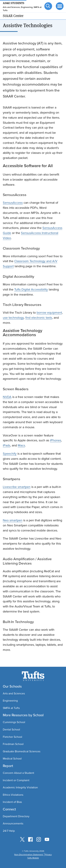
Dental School (11, 729)
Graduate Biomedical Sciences (22, 751)
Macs (21, 445)
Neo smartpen (13, 520)
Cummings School (14, 722)
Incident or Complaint (16, 780)
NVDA (7, 397)
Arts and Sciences (14, 693)
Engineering (10, 701)
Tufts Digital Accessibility (31, 289)
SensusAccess (13, 203)
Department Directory (16, 816)
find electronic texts (39, 318)
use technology (13, 318)
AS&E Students (14, 3)
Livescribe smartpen (17, 487)
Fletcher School (12, 737)
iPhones (56, 440)
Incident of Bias (12, 802)
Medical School (12, 759)
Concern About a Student (18, 773)
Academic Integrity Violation (20, 787)
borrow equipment (49, 313)
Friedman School (13, 744)
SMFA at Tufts (11, 708)
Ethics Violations (13, 795)
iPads (7, 445)
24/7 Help (9, 831)
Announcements (13, 823)
